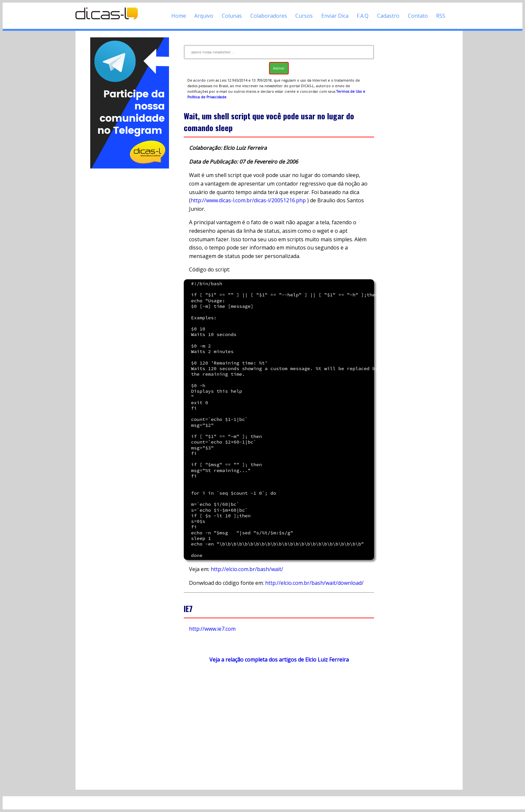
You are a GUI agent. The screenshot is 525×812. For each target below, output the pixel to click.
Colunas (232, 16)
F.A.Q (363, 16)
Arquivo (204, 16)
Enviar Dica (335, 16)
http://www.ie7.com (212, 629)
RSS (441, 16)
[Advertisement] (130, 268)
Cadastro (388, 16)
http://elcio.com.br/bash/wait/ (247, 569)
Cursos (304, 16)
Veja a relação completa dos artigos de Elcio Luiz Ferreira (279, 660)
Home (179, 16)
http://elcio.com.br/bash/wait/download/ (314, 583)
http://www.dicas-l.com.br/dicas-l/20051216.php (248, 200)
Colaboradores (269, 16)
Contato (418, 16)
